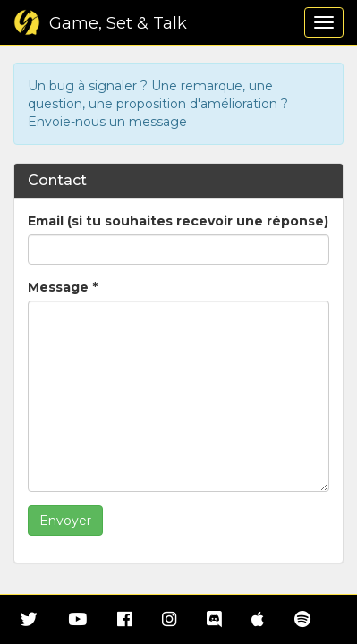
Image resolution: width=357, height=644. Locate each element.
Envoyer (65, 521)
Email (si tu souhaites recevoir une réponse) (178, 221)
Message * (63, 287)
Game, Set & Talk (100, 23)
